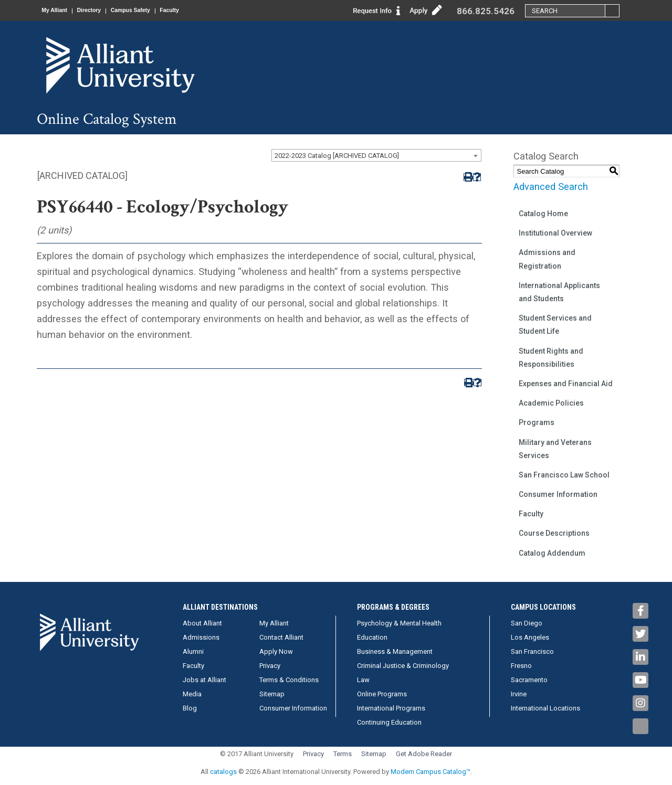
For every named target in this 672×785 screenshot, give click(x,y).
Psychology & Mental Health (399, 623)
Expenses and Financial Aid (566, 384)
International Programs (391, 708)
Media (192, 694)
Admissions (201, 637)
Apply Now (276, 651)
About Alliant (202, 623)
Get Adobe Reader (424, 754)
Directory (100, 10)
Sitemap (272, 694)
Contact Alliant (281, 637)
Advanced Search (551, 187)
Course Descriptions (554, 533)
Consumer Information (558, 494)
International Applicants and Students (559, 292)
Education (372, 637)
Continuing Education (389, 722)
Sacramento (529, 680)
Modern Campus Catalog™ (430, 772)
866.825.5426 (486, 11)
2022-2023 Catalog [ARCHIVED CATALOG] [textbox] (337, 156)
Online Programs (382, 694)
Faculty (196, 10)
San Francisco (532, 651)
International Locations (545, 708)
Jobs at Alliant (204, 680)
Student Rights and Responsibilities (551, 358)
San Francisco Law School (564, 475)
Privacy (270, 666)
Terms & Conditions (289, 680)
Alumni (193, 651)
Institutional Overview (555, 233)
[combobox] (376, 155)
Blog (190, 708)
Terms (343, 754)
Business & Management (395, 651)
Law (363, 680)
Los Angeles (530, 637)
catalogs (223, 772)
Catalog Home (543, 214)
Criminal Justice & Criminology (403, 666)
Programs (537, 422)
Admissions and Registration (547, 259)
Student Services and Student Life (555, 325)
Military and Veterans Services (555, 449)
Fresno (521, 666)
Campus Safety (149, 10)
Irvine (519, 694)
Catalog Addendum (552, 553)
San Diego (527, 623)
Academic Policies (551, 403)
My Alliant (58, 10)
